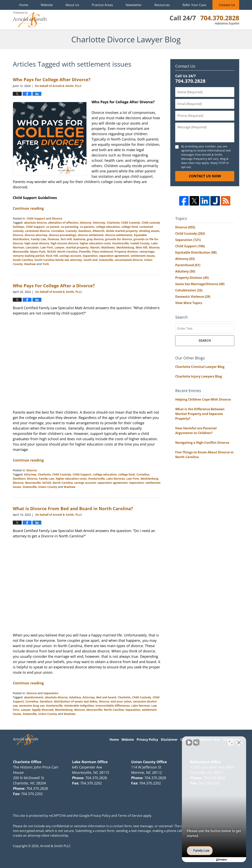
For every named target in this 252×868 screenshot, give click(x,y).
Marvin (95, 247)
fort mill (66, 239)
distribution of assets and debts (76, 701)
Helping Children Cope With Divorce (203, 399)
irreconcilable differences (113, 706)
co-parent (53, 227)
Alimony (86, 223)
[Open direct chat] (231, 742)
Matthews (108, 247)
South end (90, 260)
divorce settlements (119, 235)
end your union (121, 701)
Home (24, 5)
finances (53, 239)
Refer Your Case (194, 5)
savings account (70, 256)
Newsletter (134, 5)
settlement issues (143, 256)
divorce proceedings (63, 235)
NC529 (51, 252)
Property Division (192, 278)
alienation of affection (63, 223)
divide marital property (122, 231)
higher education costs (95, 243)
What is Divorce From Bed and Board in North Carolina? (73, 508)
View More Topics (189, 303)
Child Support (36, 218)
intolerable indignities (79, 706)
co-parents (87, 227)
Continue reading (28, 208)
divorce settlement (91, 235)
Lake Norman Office (90, 762)
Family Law (38, 239)
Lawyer (59, 247)
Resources (162, 5)
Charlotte (113, 223)
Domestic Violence (193, 297)
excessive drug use (32, 706)
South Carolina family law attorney (58, 260)
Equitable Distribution (196, 252)
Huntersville (120, 243)
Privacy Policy (147, 740)
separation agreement (114, 256)
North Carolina (67, 252)
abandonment (34, 697)
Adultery (75, 697)
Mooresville (21, 252)
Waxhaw (30, 264)
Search (205, 341)
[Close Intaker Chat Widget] (239, 742)
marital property (77, 247)
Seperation (137, 483)
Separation (90, 256)
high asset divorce (37, 243)
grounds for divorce (119, 239)
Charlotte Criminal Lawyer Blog (200, 367)
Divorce (57, 218)
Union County (48, 487)
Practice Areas (102, 5)
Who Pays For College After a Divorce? (54, 286)
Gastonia (79, 239)
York (46, 264)
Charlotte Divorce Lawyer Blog (30, 20)
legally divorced (43, 710)
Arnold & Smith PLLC (55, 846)
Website (47, 5)
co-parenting (69, 227)
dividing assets (149, 231)
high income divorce (64, 243)
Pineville (85, 252)
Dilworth (98, 231)
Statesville (106, 260)
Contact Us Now (205, 176)
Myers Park (38, 252)
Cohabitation (189, 290)
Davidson (85, 231)
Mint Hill (141, 247)
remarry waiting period (29, 256)
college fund (130, 227)
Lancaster (32, 247)
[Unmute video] (182, 742)
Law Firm (47, 247)
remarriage (147, 252)
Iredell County (140, 243)
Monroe (154, 247)
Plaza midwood (102, 252)
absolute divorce (35, 223)
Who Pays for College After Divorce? (52, 79)
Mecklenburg (125, 247)
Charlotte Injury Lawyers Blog (199, 376)
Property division (126, 252)
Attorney (99, 223)
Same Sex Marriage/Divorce (200, 284)
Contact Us (227, 5)
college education (108, 227)
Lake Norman (116, 479)
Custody (71, 231)
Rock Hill (52, 256)
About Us (72, 5)
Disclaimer (169, 740)
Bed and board (106, 697)
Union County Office (149, 762)
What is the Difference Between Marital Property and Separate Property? (200, 414)
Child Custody (131, 223)
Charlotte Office (27, 762)
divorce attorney (36, 235)
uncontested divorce (129, 260)
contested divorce (37, 231)
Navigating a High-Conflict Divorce (202, 443)
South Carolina (23, 260)
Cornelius (58, 231)
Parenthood (188, 265)
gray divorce (95, 239)
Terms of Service (130, 816)
